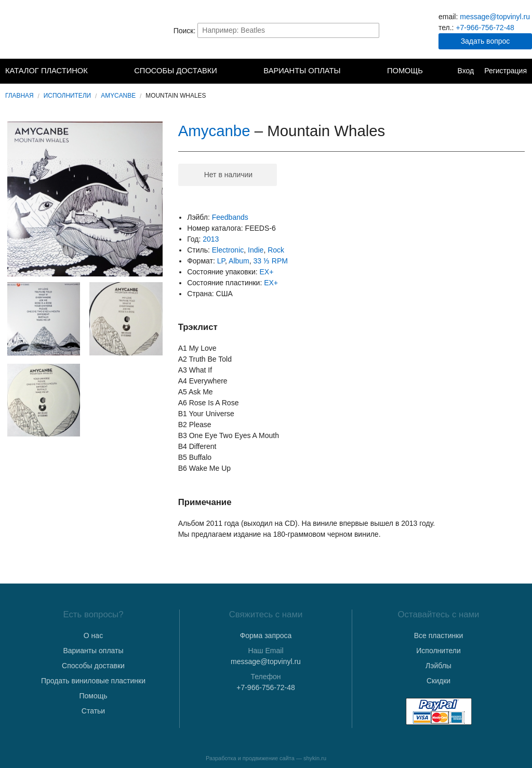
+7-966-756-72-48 (485, 28)
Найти (370, 30)
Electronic (228, 250)
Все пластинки (438, 635)
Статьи (93, 711)
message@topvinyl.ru (495, 17)
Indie (256, 250)
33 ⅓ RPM (271, 261)
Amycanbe (118, 96)
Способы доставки (176, 71)
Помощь (405, 71)
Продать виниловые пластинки (93, 681)
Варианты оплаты (302, 71)
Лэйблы (438, 666)
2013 (211, 239)
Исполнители (67, 96)
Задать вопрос (486, 41)
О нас (93, 635)
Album (239, 261)
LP (221, 261)
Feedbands (230, 217)
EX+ (267, 272)
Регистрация (506, 71)
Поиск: (185, 30)
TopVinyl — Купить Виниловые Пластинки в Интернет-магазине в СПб (57, 30)
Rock (276, 250)
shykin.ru (315, 758)
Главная (19, 96)
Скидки (438, 681)
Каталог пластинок (46, 71)
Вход (465, 71)
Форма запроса (266, 635)
